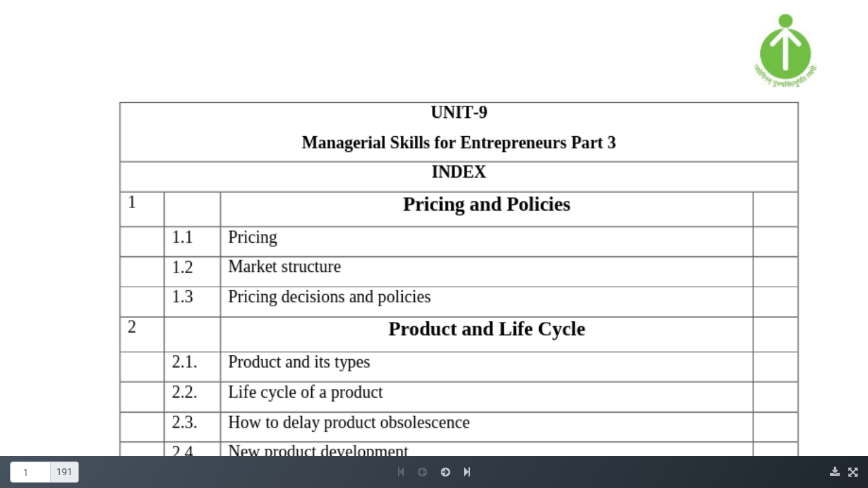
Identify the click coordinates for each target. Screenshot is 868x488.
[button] (402, 472)
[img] (836, 472)
